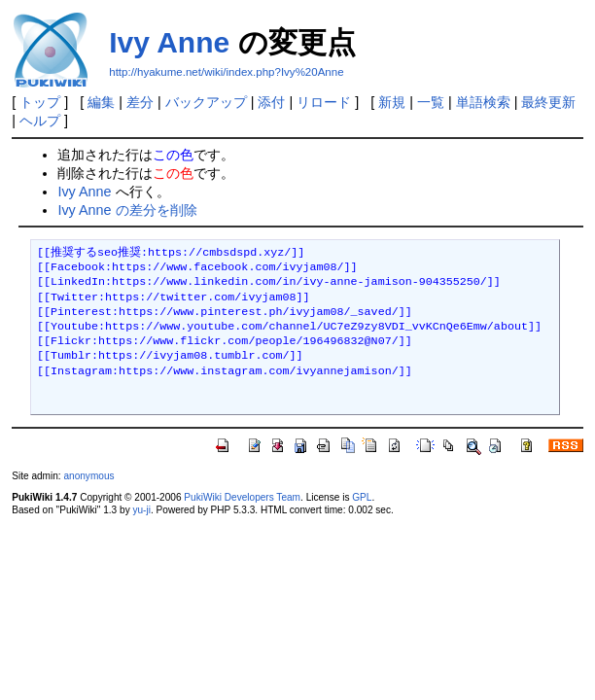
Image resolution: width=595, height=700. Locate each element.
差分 (140, 102)
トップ (40, 102)
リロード (324, 102)
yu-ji (141, 510)
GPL (362, 497)
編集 (101, 102)
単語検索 (483, 102)
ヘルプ (40, 121)
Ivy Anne (169, 42)
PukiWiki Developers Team (242, 497)
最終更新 (548, 102)
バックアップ (206, 102)
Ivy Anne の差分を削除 (127, 210)
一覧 (431, 102)
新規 (392, 102)
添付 (271, 102)
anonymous (88, 476)
